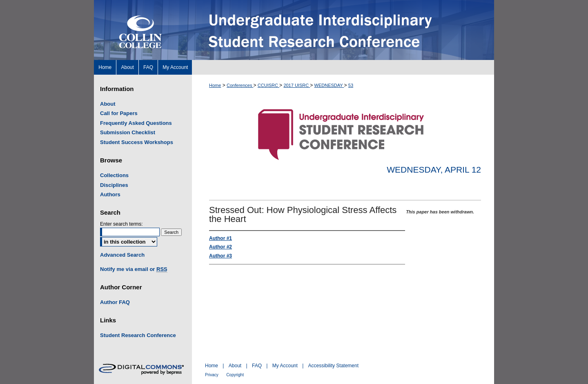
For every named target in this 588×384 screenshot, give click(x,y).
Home (215, 85)
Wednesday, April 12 (434, 170)
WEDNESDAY (329, 85)
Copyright (235, 375)
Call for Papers (119, 113)
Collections (114, 175)
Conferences (240, 85)
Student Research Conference (138, 335)
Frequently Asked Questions (136, 123)
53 (351, 85)
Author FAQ (115, 302)
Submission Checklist (128, 132)
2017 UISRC (297, 85)
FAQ (257, 366)
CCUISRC (268, 85)
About (108, 104)
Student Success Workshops (137, 142)
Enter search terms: (121, 224)
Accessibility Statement (333, 366)
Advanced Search (122, 255)
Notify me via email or (134, 269)
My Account (285, 366)
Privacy (212, 375)
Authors (110, 194)
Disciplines (114, 185)
